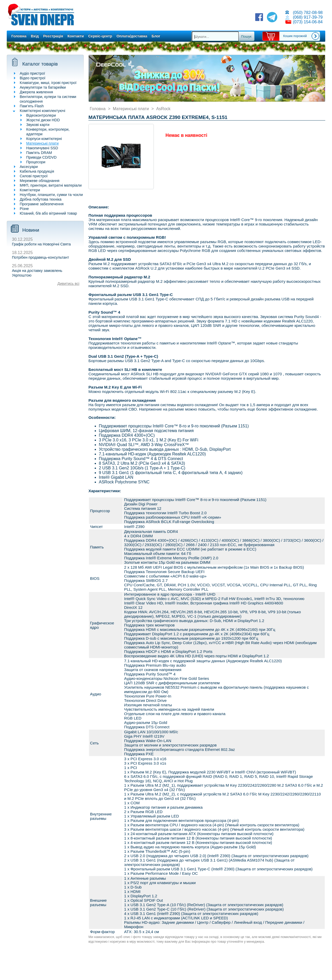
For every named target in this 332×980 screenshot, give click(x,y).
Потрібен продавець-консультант (40, 257)
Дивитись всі (68, 284)
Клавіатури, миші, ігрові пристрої (48, 83)
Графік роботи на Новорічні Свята (41, 244)
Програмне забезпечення (42, 204)
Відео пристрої (33, 78)
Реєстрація (53, 36)
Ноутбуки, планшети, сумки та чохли (51, 195)
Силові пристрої (34, 176)
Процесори (36, 162)
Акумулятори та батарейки (43, 87)
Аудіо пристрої (32, 73)
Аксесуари (29, 167)
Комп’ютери (30, 190)
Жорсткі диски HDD (43, 120)
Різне (24, 209)
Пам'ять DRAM (39, 153)
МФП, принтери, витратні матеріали (51, 185)
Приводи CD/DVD (41, 157)
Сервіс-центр (100, 36)
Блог (156, 36)
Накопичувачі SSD (42, 148)
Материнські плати (42, 143)
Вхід (35, 36)
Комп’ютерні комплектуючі (42, 111)
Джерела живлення (36, 92)
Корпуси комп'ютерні (44, 139)
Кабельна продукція (37, 171)
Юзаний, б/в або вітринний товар (48, 213)
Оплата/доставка (132, 36)
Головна (19, 36)
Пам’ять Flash (32, 106)
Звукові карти (38, 125)
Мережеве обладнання (40, 181)
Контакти (76, 36)
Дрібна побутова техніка (41, 199)
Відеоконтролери (41, 115)
